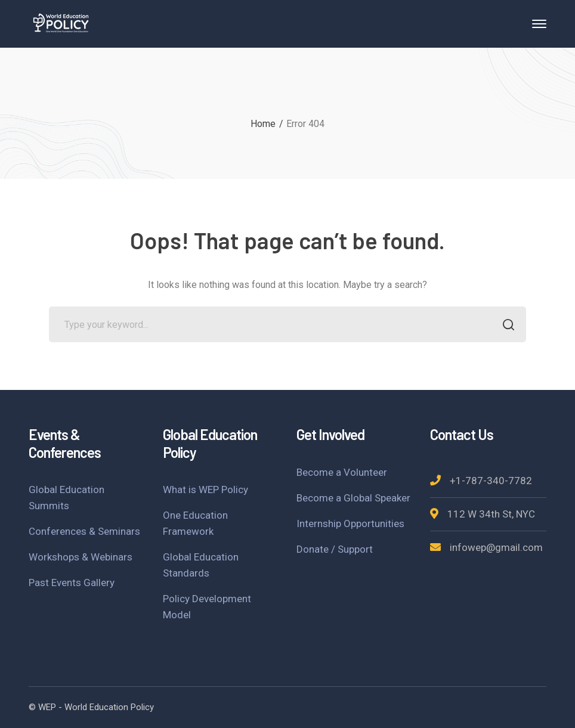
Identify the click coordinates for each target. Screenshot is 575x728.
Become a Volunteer (342, 472)
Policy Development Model (207, 607)
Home (263, 124)
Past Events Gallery (72, 583)
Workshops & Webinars (81, 557)
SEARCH (505, 326)
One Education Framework (195, 523)
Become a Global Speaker (353, 498)
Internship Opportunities (350, 523)
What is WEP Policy (205, 490)
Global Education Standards (201, 565)
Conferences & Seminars (84, 531)
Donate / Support (335, 549)
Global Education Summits (67, 498)
